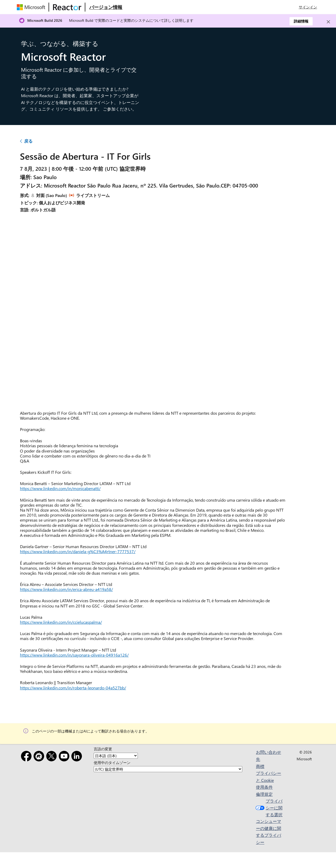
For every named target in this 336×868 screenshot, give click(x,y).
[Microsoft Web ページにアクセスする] (32, 7)
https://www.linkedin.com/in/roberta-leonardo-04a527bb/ (73, 688)
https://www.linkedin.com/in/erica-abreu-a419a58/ (66, 589)
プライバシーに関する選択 (268, 808)
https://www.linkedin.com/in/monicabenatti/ (60, 488)
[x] (52, 757)
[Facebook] (27, 757)
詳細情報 (301, 21)
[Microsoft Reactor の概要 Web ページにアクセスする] (106, 7)
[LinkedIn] (78, 757)
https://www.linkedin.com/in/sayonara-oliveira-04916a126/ (74, 655)
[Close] (328, 22)
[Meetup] (40, 757)
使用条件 (264, 787)
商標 (260, 766)
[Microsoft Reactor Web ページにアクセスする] (67, 7)
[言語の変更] (116, 756)
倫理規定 (264, 794)
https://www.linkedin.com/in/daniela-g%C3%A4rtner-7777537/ (78, 551)
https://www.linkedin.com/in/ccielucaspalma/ (61, 622)
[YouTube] (65, 757)
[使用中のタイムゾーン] (168, 769)
